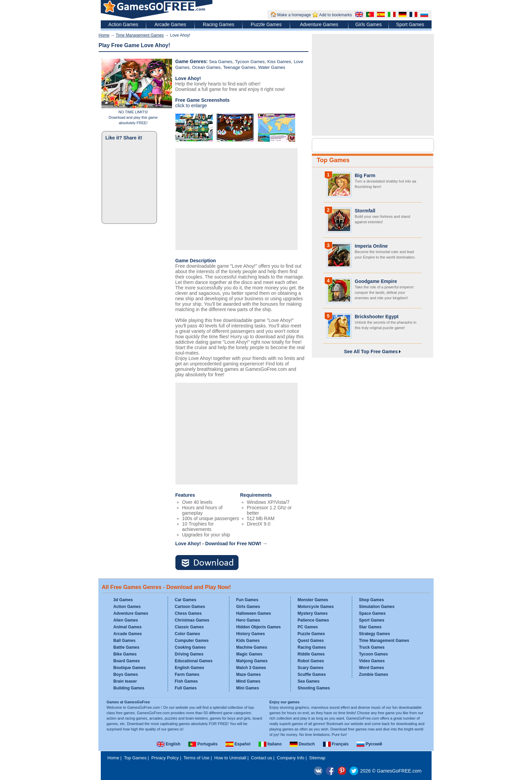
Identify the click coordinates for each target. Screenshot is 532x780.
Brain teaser (125, 681)
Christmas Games (192, 620)
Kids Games (248, 641)
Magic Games (249, 654)
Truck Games (372, 647)
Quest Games (311, 641)
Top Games (333, 160)
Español (238, 744)
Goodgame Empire (376, 281)
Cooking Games (190, 647)
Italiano (270, 744)
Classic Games (189, 627)
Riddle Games (311, 654)
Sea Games (221, 62)
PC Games (308, 627)
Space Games (372, 613)
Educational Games (194, 661)
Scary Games (310, 668)
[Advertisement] (236, 199)
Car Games (185, 600)
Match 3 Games (251, 668)
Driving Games (189, 654)
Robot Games (311, 661)
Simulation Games (377, 607)
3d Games (123, 600)
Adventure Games (319, 24)
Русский (369, 744)
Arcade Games (170, 24)
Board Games (127, 661)
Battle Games (126, 647)
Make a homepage (294, 15)
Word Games (372, 668)
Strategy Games (374, 634)
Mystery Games (313, 613)
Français (336, 744)
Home (104, 35)
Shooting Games (314, 688)
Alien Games (126, 620)
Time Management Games (140, 35)
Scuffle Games (312, 674)
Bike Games (125, 654)
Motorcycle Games (316, 607)
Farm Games (187, 674)
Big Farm (365, 175)
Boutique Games (129, 668)
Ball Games (124, 641)
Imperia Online (371, 246)
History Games (251, 634)
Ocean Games (206, 67)
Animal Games (127, 627)
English (169, 744)
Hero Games (248, 620)
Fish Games (186, 681)
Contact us (262, 758)
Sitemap (317, 758)
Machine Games (252, 647)
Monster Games (313, 600)
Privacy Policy (165, 758)
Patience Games (313, 620)
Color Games (187, 634)
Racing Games (219, 24)
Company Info (291, 758)
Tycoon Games (250, 62)
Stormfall (365, 211)
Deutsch (302, 744)
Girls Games (368, 24)
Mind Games (248, 681)
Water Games (272, 67)
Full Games (186, 688)
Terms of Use (197, 758)
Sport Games (410, 24)
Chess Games (188, 613)
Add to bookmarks (335, 15)
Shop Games (371, 600)
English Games (189, 668)
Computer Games (192, 641)
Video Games (372, 661)
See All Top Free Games (373, 351)
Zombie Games (374, 674)
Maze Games (249, 674)
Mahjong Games (252, 661)
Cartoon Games (190, 607)
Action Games (123, 24)
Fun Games (247, 600)
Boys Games (126, 674)
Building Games (129, 688)
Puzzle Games (266, 24)
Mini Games (248, 688)
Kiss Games (279, 62)
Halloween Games (254, 613)
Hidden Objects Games (258, 627)
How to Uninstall (230, 758)
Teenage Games (239, 67)
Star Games (370, 627)
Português (203, 744)
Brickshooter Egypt (377, 317)
